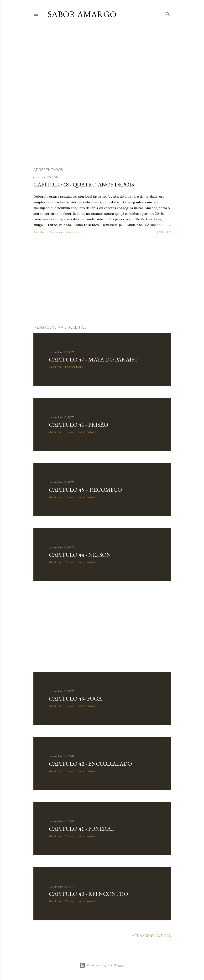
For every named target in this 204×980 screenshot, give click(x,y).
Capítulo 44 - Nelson (80, 555)
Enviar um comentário (65, 232)
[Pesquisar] (168, 13)
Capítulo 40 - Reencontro (89, 894)
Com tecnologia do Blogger (102, 965)
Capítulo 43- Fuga (75, 699)
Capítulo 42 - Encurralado (90, 764)
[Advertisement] (102, 280)
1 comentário (74, 367)
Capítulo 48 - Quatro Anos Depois (84, 184)
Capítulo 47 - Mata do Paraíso (94, 359)
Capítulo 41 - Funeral (82, 829)
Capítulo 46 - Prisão (78, 425)
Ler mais (164, 232)
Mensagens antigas (151, 936)
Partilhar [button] (40, 232)
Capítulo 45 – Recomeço (85, 490)
